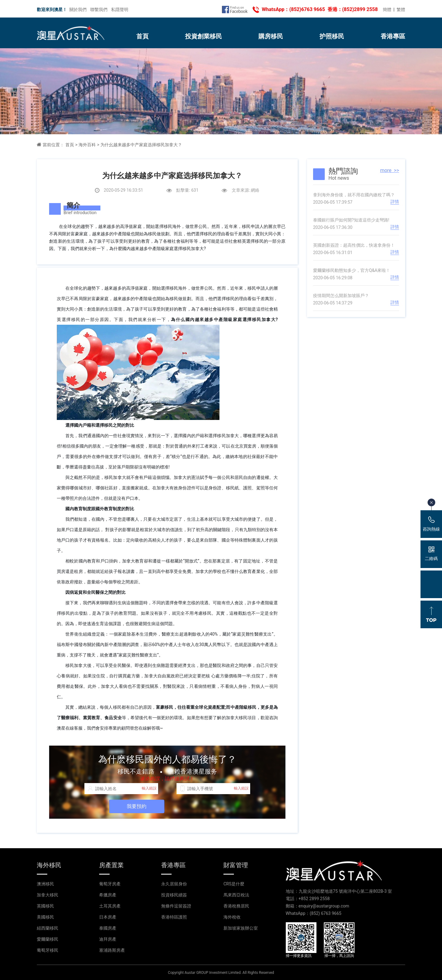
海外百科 (87, 145)
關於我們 (78, 10)
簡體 (387, 10)
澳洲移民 (45, 884)
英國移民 (45, 906)
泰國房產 (108, 928)
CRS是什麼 (234, 884)
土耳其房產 (110, 906)
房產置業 (111, 865)
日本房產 (108, 917)
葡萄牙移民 (48, 950)
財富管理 (236, 865)
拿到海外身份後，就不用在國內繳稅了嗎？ (354, 195)
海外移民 (49, 865)
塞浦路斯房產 (112, 950)
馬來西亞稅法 (236, 895)
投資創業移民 (204, 36)
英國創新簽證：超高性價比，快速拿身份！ (354, 245)
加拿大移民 (48, 895)
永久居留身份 (174, 884)
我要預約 (137, 806)
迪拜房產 (108, 939)
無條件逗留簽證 (176, 906)
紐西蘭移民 (48, 928)
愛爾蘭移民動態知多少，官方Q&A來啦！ (352, 270)
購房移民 (271, 36)
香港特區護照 (174, 917)
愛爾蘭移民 (48, 939)
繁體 (401, 10)
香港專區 (393, 36)
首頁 (142, 36)
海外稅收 (232, 917)
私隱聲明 (120, 10)
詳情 (395, 202)
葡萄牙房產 (110, 884)
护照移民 (332, 36)
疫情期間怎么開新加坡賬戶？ (341, 296)
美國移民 (45, 917)
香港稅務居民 (236, 906)
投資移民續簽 (174, 895)
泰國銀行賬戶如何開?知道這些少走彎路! (351, 220)
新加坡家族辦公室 (241, 928)
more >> (390, 170)
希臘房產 (108, 895)
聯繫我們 (99, 10)
